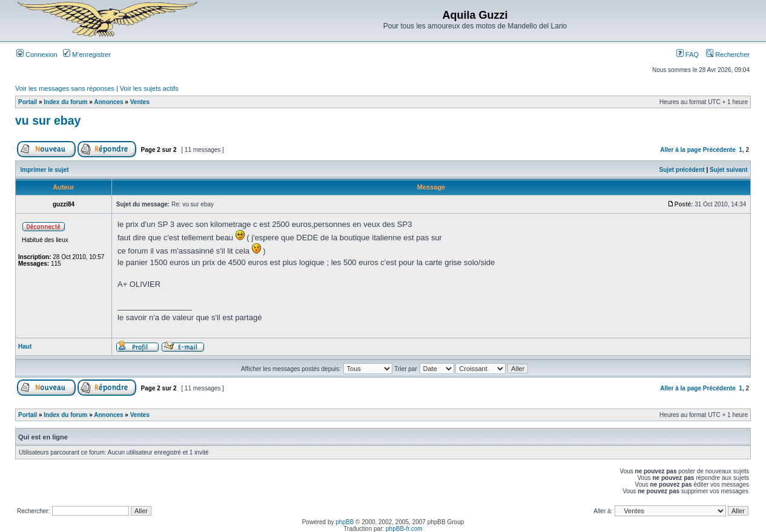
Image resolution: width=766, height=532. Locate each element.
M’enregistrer (87, 54)
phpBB (345, 522)
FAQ (688, 54)
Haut (25, 346)
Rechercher (728, 54)
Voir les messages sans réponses (65, 88)
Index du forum (65, 102)
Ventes (140, 102)
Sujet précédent (682, 170)
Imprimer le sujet (45, 170)
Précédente (719, 150)
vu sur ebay (48, 120)
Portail (28, 102)
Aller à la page (681, 150)
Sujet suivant (728, 170)
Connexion (37, 54)
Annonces (108, 102)
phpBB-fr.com (404, 529)
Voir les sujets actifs (149, 88)
